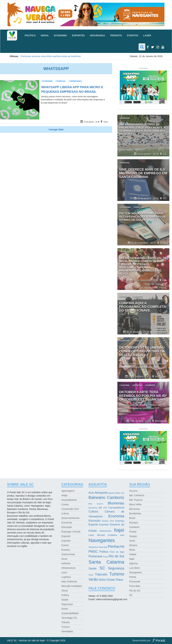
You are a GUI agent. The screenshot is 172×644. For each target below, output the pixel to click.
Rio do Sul (135, 591)
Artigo (64, 495)
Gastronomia (68, 554)
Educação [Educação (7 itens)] (94, 521)
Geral (45, 35)
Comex (65, 504)
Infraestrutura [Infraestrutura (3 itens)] (105, 531)
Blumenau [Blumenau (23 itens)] (116, 503)
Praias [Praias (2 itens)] (105, 557)
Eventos (133, 35)
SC (165, 154)
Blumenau (161, 376)
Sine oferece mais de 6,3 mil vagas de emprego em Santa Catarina (143, 173)
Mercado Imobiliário (72, 586)
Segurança (97, 35)
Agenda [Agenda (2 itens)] (111, 493)
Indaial (133, 554)
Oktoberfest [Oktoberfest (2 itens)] (93, 547)
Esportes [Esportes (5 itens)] (104, 525)
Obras (64, 591)
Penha (163, 288)
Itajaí (158, 284)
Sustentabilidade (70, 613)
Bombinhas (135, 513)
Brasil (163, 243)
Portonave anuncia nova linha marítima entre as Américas (51, 56)
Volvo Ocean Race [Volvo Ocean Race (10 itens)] (111, 580)
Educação (67, 527)
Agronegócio (68, 491)
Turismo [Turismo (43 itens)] (117, 574)
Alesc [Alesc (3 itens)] (118, 493)
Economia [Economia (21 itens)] (116, 516)
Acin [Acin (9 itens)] (91, 493)
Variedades (76, 81)
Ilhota (132, 550)
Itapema (133, 563)
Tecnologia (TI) (69, 618)
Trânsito (116, 35)
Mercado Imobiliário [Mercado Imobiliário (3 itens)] (107, 535)
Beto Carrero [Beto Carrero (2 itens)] (96, 504)
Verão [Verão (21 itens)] (93, 579)
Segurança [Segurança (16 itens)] (116, 568)
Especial (61, 81)
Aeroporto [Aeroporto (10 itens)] (101, 493)
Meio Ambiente (69, 582)
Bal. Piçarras (136, 500)
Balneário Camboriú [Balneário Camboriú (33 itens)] (106, 498)
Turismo (66, 627)
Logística (66, 577)
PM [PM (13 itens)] (122, 547)
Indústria (66, 563)
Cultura (65, 513)
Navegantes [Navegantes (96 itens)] (102, 540)
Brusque (134, 523)
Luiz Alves (134, 568)
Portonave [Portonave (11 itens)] (95, 556)
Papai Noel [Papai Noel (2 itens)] (103, 547)
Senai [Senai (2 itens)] (91, 575)
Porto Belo (135, 586)
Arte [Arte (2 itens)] (123, 493)
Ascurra (133, 491)
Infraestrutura (68, 568)
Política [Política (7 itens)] (104, 552)
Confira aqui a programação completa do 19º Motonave (143, 307)
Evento (65, 545)
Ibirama (133, 545)
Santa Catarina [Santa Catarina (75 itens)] (106, 562)
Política (30, 35)
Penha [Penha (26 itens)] (113, 546)
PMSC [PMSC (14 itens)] (93, 552)
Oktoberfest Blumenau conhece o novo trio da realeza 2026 (142, 351)
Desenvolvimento (70, 518)
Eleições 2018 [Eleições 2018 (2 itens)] (108, 521)
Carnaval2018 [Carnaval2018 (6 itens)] (116, 508)
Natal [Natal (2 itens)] (122, 535)
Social (64, 609)
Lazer (147, 35)
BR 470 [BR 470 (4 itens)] (103, 508)
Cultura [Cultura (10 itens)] (93, 511)
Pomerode (135, 582)
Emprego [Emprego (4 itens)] (120, 521)
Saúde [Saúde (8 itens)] (93, 568)
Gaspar (133, 536)
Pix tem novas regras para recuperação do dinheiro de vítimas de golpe (143, 217)
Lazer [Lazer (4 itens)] (91, 535)
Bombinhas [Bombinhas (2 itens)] (93, 508)
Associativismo (69, 500)
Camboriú (134, 527)
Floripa (133, 532)
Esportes (78, 35)
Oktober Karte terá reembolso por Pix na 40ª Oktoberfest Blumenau (143, 396)
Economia (60, 35)
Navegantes (151, 288)
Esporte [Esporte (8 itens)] (93, 524)
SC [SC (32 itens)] (102, 568)
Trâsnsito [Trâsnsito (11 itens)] (101, 574)
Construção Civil (70, 509)
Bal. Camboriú (137, 495)
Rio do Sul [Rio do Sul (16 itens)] (117, 556)
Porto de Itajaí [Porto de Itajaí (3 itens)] (117, 552)
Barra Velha (135, 504)
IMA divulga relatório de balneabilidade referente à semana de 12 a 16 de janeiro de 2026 (142, 129)
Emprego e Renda (71, 532)
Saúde (65, 600)
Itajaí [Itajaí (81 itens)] (119, 530)
